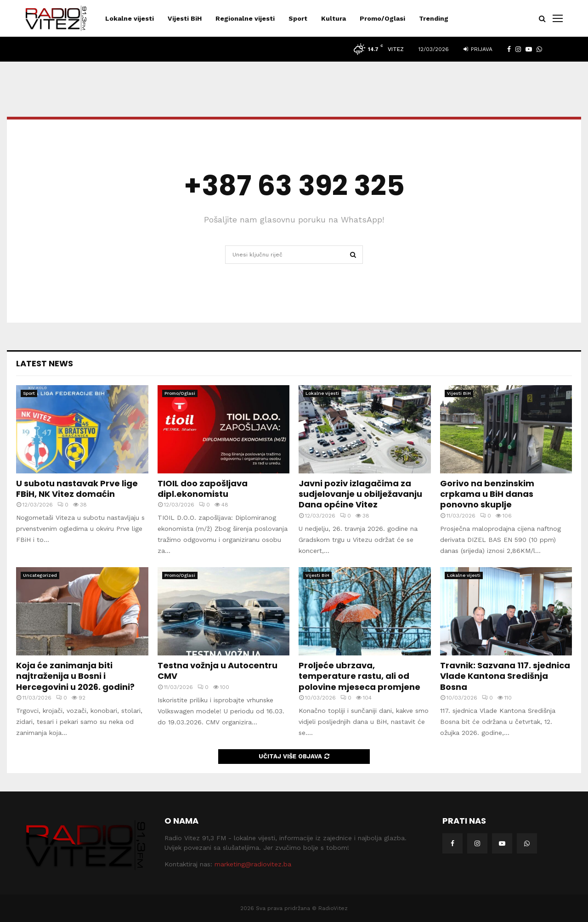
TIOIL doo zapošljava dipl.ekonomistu (203, 489)
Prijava (478, 49)
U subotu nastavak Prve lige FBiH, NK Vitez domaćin (77, 489)
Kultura (334, 18)
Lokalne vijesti (130, 18)
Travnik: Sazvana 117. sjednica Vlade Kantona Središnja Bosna (505, 676)
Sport (298, 18)
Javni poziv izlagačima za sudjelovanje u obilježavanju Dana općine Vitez (360, 494)
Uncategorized (40, 575)
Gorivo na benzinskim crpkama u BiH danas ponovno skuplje (487, 494)
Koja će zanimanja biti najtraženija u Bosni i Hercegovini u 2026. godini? (75, 676)
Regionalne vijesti (245, 18)
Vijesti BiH (185, 18)
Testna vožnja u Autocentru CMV (218, 671)
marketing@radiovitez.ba (253, 864)
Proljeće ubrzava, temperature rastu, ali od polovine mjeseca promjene (359, 676)
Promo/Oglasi (382, 18)
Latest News (45, 363)
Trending (434, 18)
